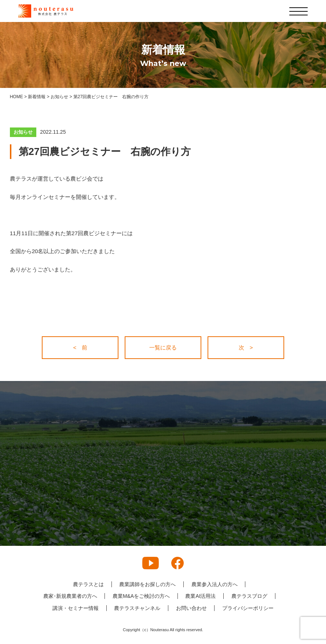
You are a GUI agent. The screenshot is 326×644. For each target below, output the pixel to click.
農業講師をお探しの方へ (147, 584)
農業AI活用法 (201, 596)
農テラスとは (88, 584)
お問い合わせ (191, 608)
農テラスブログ (250, 596)
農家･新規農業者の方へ (69, 596)
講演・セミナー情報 (75, 608)
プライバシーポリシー (248, 608)
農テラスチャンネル (137, 608)
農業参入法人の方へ (215, 584)
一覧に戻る (163, 347)
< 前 (80, 347)
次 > (246, 347)
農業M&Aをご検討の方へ (141, 596)
